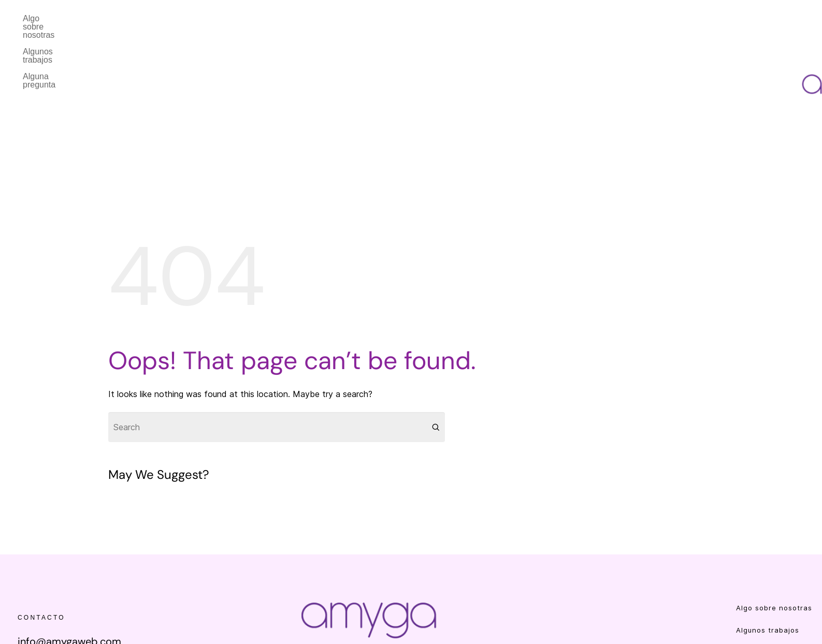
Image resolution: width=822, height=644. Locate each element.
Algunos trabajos (142, 18)
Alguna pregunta (218, 18)
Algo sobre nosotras (60, 18)
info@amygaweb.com (69, 575)
